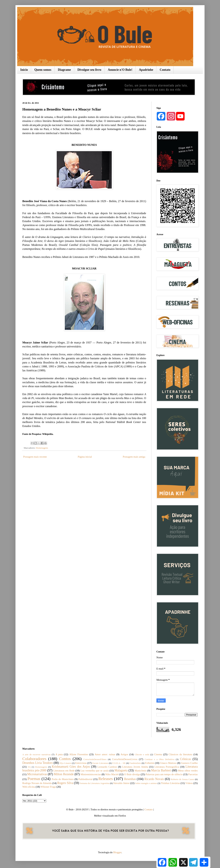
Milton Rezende (64, 774)
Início (24, 70)
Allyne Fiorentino (79, 754)
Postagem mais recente (35, 457)
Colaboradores (34, 759)
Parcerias (193, 774)
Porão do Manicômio (63, 779)
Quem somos (43, 70)
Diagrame (64, 70)
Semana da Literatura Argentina (95, 783)
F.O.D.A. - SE (119, 763)
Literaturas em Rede (64, 771)
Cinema (158, 754)
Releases (106, 779)
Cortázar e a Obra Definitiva (160, 759)
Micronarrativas (37, 774)
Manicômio (141, 771)
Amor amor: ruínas (105, 754)
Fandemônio (135, 763)
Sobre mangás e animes (146, 783)
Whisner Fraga (48, 787)
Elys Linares (65, 763)
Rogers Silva (65, 783)
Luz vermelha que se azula (95, 771)
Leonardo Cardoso (107, 767)
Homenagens (42, 448)
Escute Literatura (100, 763)
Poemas (34, 779)
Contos (65, 759)
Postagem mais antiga (134, 457)
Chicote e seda (142, 754)
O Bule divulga (132, 774)
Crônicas (185, 759)
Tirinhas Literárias (170, 783)
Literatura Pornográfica (167, 767)
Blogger (117, 852)
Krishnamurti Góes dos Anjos (71, 767)
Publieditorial (85, 779)
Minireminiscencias (91, 774)
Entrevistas (81, 763)
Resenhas (130, 779)
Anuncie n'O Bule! (120, 70)
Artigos (124, 754)
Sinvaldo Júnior (121, 783)
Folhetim (150, 763)
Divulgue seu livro (89, 70)
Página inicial (85, 457)
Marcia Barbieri (161, 770)
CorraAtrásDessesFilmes (95, 759)
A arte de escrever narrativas (37, 754)
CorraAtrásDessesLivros (125, 759)
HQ (29, 767)
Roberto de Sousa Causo (183, 779)
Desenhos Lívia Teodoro (38, 763)
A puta (59, 754)
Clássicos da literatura (180, 754)
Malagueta (121, 770)
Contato (165, 70)
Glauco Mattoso (168, 763)
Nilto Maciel (112, 774)
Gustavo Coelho (189, 763)
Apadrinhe (146, 70)
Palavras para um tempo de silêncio (164, 774)
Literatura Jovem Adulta (135, 767)
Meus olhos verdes (188, 771)
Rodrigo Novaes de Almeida (37, 783)
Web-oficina (29, 787)
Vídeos (189, 783)
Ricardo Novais (154, 779)
